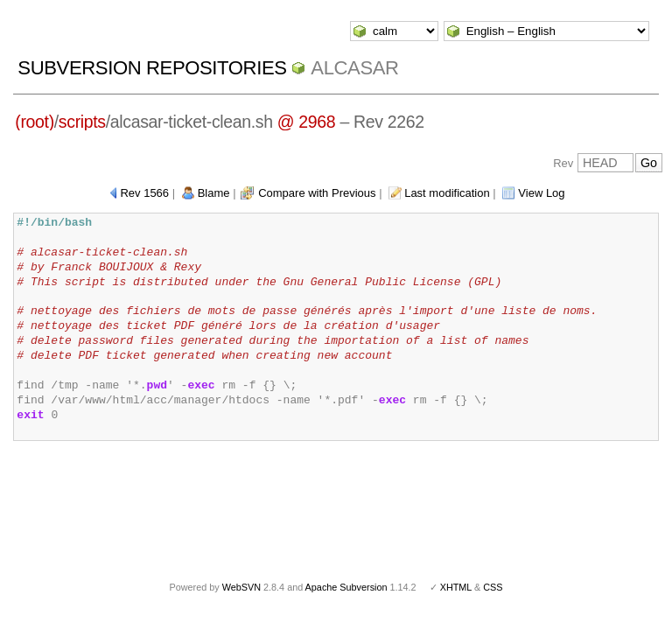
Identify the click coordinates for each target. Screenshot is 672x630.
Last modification (447, 193)
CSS (493, 587)
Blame (214, 193)
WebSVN (241, 587)
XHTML (456, 587)
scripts (82, 122)
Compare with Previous (317, 193)
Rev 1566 (144, 193)
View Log (541, 193)
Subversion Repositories (152, 68)
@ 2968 (307, 122)
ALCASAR (354, 68)
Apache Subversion (346, 587)
